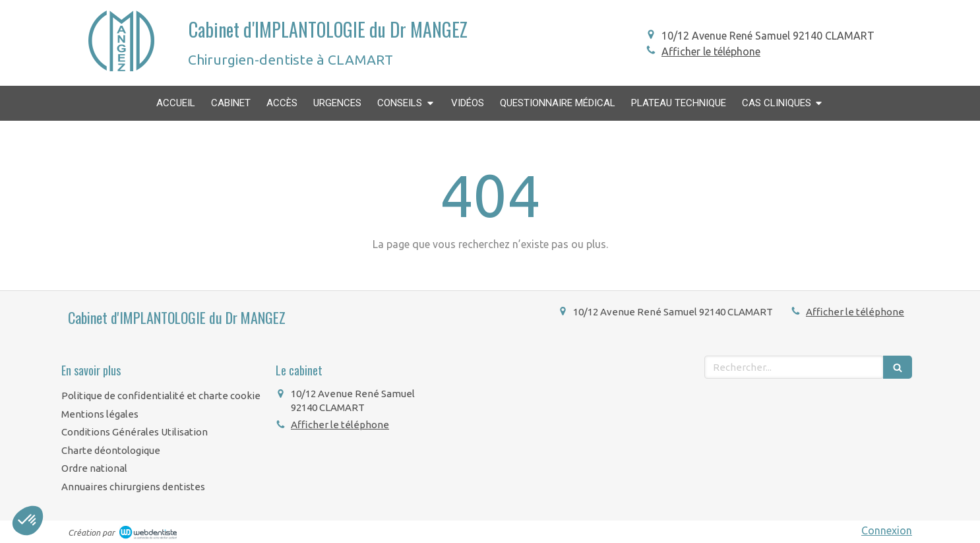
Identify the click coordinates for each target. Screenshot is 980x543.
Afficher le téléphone (711, 51)
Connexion (887, 530)
